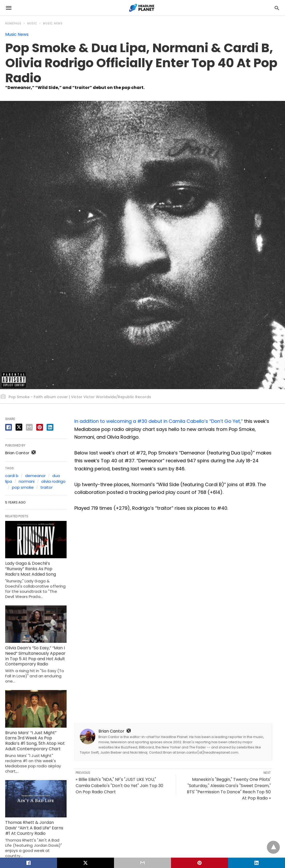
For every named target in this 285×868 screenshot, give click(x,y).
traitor (47, 487)
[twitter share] (19, 427)
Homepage (13, 23)
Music (32, 23)
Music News (53, 23)
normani (27, 481)
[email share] (29, 427)
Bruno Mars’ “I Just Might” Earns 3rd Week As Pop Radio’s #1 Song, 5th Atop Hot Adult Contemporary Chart (35, 741)
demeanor (35, 476)
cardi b (12, 476)
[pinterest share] (40, 427)
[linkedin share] (50, 427)
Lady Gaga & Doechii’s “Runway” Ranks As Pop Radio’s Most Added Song (31, 569)
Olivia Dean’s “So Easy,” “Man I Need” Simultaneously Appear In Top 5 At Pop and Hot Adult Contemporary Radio (35, 656)
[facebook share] (9, 427)
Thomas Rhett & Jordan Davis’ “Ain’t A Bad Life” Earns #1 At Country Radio (34, 828)
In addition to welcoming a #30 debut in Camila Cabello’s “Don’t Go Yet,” (159, 421)
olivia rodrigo (53, 481)
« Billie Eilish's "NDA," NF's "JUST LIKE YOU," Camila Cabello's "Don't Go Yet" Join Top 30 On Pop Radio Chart (119, 786)
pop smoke (23, 487)
